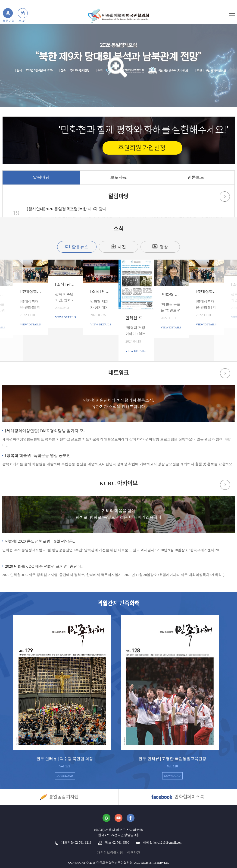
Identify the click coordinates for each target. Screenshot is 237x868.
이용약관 (134, 853)
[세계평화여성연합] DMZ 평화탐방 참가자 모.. (45, 431)
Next (193, 293)
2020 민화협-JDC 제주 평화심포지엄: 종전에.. (44, 566)
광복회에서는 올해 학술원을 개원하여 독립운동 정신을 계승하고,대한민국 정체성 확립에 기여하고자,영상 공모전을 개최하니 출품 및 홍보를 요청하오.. (118, 464)
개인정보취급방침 (110, 853)
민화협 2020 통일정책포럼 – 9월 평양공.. (40, 541)
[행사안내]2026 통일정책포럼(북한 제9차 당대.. (68, 209)
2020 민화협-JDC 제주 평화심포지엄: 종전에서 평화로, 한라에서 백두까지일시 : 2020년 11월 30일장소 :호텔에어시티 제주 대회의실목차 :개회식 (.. (114, 575)
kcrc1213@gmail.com (168, 843)
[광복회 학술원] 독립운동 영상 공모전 (38, 456)
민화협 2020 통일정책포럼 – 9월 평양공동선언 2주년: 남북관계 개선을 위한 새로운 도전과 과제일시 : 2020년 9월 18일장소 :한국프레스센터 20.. (111, 550)
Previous (44, 293)
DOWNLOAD (65, 776)
